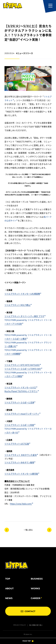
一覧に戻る (28, 530)
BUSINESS (37, 579)
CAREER (36, 598)
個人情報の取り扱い (36, 625)
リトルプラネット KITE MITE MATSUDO (23, 365)
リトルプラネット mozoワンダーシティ (22, 414)
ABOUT (9, 588)
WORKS (35, 588)
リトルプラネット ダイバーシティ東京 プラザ (25, 316)
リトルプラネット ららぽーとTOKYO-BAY (23, 369)
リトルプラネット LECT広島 (17, 444)
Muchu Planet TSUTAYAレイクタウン (22, 391)
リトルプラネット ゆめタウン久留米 (21, 455)
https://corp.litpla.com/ (22, 504)
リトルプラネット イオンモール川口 (21, 387)
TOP (8, 579)
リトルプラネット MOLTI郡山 (18, 305)
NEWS (9, 598)
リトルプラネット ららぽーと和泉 (20, 425)
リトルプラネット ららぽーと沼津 (20, 402)
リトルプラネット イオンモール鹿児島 (22, 474)
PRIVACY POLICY (20, 625)
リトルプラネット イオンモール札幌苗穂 (23, 294)
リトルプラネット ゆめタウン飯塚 (20, 462)
